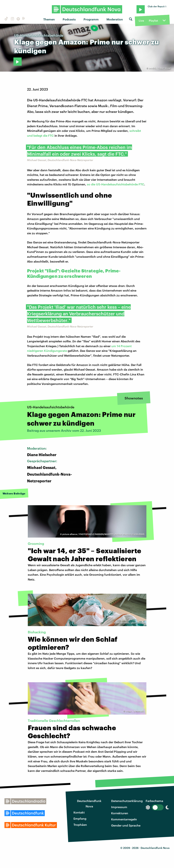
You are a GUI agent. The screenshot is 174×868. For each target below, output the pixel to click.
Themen (49, 19)
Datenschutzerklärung (127, 801)
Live (141, 21)
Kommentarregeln (124, 819)
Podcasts (69, 19)
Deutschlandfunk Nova (89, 803)
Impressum (119, 807)
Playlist (153, 21)
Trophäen (80, 825)
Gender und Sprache (126, 825)
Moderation (115, 19)
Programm (91, 19)
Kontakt (79, 812)
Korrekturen (120, 813)
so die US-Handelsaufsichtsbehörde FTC (116, 184)
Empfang (80, 818)
